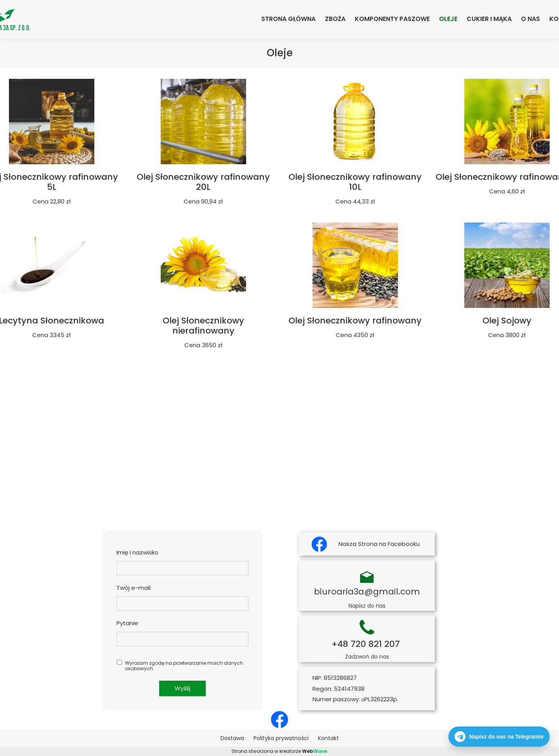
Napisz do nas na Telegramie (499, 737)
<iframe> (279, 437)
